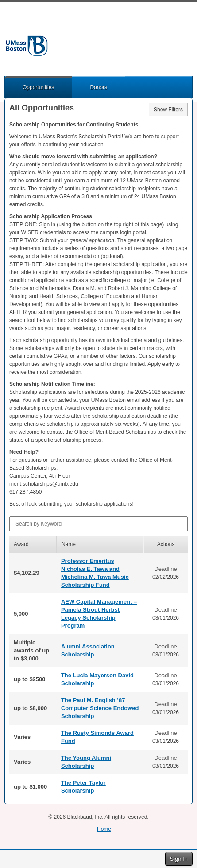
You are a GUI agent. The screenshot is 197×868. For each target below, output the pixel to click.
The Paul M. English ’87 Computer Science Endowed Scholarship (100, 708)
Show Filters (168, 110)
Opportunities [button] (38, 87)
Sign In (179, 859)
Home (104, 829)
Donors (98, 87)
